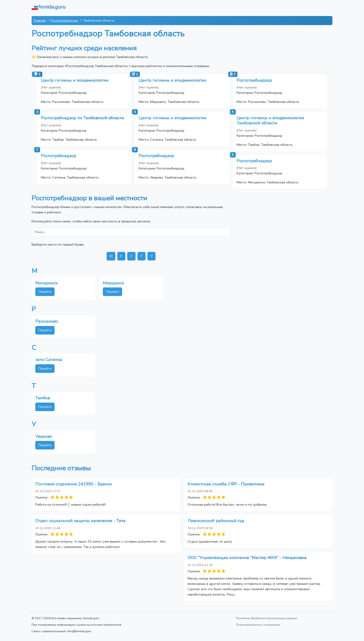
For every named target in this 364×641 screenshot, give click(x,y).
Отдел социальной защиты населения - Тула (80, 521)
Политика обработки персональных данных (266, 618)
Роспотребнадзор (64, 20)
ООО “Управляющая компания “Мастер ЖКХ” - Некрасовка (247, 558)
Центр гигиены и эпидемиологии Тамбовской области (270, 120)
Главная (40, 20)
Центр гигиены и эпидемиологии (75, 80)
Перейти (45, 292)
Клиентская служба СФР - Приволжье (226, 484)
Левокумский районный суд (216, 521)
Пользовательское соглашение (258, 625)
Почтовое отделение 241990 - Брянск (74, 484)
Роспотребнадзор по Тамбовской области (82, 118)
